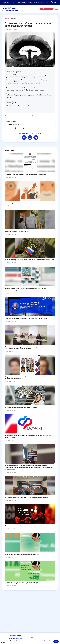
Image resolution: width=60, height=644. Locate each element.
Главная (7, 18)
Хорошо (56, 641)
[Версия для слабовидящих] (55, 2)
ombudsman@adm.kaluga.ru (17, 128)
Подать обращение (47, 9)
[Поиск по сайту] (52, 2)
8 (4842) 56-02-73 (13, 125)
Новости (14, 18)
